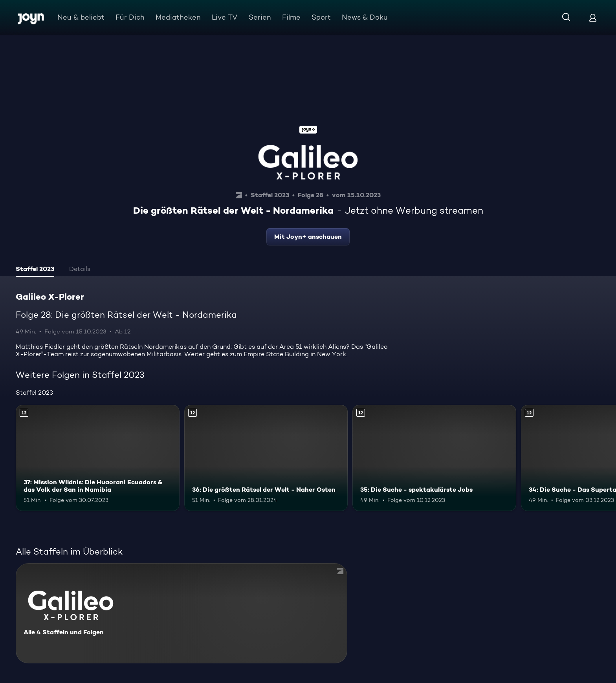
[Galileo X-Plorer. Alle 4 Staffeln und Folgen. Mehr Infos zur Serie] (181, 613)
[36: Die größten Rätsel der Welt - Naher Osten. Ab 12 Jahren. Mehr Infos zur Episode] (266, 458)
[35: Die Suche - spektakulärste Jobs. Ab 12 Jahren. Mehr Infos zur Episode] (434, 458)
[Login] (593, 17)
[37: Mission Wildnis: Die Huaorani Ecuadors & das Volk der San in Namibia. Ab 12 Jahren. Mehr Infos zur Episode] (98, 458)
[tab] (35, 270)
